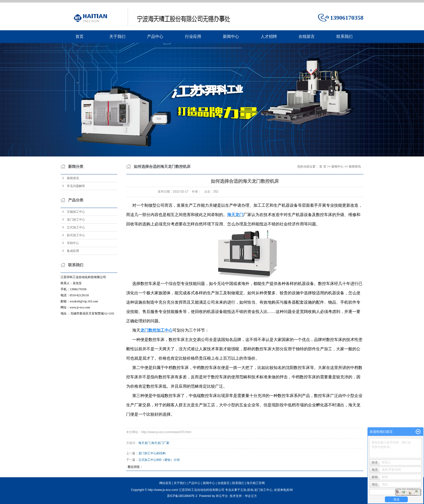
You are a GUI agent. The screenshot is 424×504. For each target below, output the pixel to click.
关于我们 (117, 36)
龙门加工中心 (76, 220)
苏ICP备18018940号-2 (182, 496)
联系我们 (344, 36)
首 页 (323, 167)
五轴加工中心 (76, 212)
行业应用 (193, 36)
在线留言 (307, 36)
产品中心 (155, 36)
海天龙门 (144, 443)
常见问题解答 (76, 186)
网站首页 (165, 483)
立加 (243, 490)
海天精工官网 (256, 483)
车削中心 (73, 243)
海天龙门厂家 (160, 443)
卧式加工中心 (76, 235)
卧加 (250, 490)
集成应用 (73, 251)
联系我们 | (240, 483)
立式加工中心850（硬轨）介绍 (159, 460)
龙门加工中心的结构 (152, 453)
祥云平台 (222, 496)
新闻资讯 (73, 178)
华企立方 (251, 496)
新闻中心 (231, 36)
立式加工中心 (76, 227)
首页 (79, 36)
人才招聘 (269, 36)
